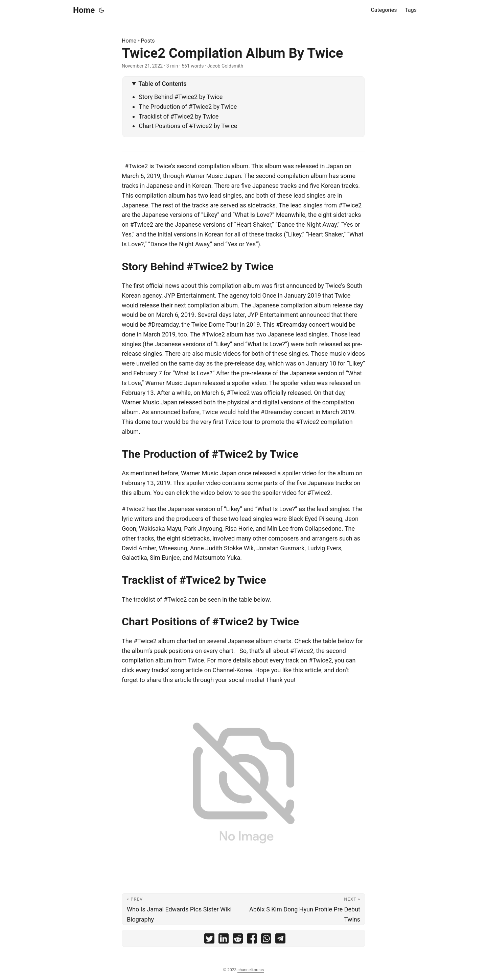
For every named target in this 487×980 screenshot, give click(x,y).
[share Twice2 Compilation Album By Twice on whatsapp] (266, 940)
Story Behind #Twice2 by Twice (181, 97)
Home (84, 10)
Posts (148, 41)
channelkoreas (251, 970)
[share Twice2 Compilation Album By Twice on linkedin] (224, 940)
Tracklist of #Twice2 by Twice (179, 116)
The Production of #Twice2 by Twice (188, 107)
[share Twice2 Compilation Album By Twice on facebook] (252, 940)
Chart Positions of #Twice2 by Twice (188, 126)
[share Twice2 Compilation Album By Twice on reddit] (238, 940)
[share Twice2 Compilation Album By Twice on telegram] (280, 940)
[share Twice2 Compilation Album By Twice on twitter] (209, 940)
